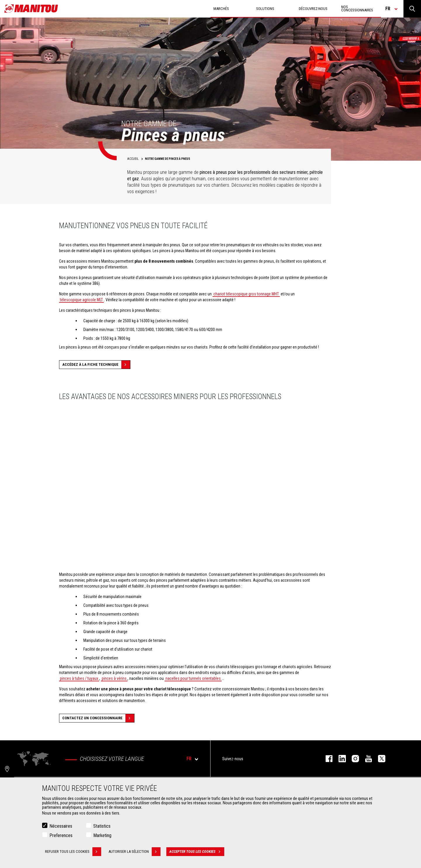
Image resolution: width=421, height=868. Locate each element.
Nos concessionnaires (357, 8)
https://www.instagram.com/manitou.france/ (352, 759)
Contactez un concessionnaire (98, 718)
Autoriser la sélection (134, 852)
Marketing (102, 835)
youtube (366, 759)
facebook (326, 759)
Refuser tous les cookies (73, 852)
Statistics (102, 826)
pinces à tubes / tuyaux (79, 678)
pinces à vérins (114, 678)
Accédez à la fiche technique (96, 365)
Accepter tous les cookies (197, 852)
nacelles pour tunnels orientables (193, 678)
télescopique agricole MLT (81, 300)
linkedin (339, 759)
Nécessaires (61, 826)
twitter (379, 759)
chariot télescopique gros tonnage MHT (246, 294)
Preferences (61, 835)
